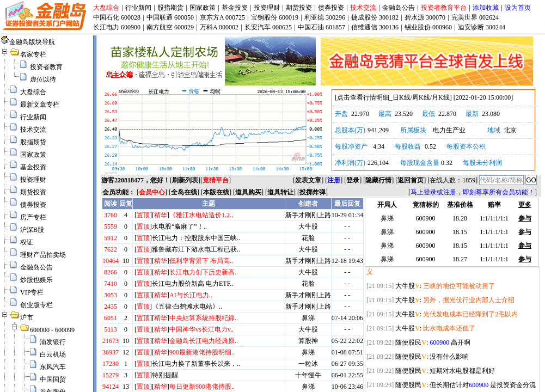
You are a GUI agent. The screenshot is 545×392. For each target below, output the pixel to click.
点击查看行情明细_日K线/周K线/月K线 (393, 97)
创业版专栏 (36, 305)
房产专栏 (33, 217)
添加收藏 (486, 8)
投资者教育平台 (444, 8)
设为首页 (518, 8)
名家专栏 (33, 54)
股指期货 (170, 8)
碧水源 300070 (425, 17)
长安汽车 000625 (268, 27)
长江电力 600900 (117, 27)
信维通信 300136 (375, 27)
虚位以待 (43, 79)
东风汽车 (53, 367)
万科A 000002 (219, 27)
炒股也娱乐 (36, 280)
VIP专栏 (32, 292)
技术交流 (363, 8)
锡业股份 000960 (428, 27)
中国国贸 (53, 379)
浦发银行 (53, 342)
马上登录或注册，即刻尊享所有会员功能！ (473, 192)
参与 (525, 218)
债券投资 (331, 8)
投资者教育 (46, 67)
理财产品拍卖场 (43, 255)
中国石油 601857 (322, 27)
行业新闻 (138, 8)
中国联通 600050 (170, 17)
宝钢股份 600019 (275, 17)
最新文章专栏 (40, 105)
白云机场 (53, 354)
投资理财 (267, 8)
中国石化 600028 (117, 17)
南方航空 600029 (170, 27)
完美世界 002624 (475, 17)
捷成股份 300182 (375, 17)
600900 (439, 342)
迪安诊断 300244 (482, 27)
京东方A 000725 (222, 17)
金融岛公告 (399, 8)
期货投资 (299, 8)
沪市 (27, 317)
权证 (27, 242)
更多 (525, 205)
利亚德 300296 (325, 17)
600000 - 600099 (52, 330)
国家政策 (203, 8)
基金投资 (235, 8)
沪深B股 (32, 230)
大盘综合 (106, 8)
